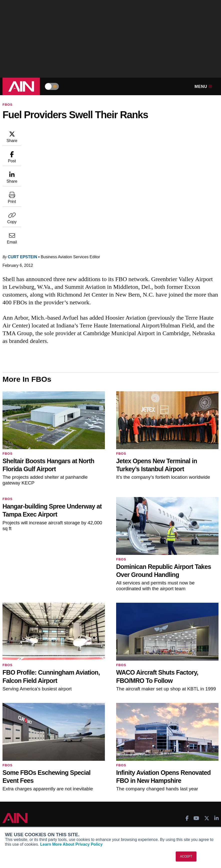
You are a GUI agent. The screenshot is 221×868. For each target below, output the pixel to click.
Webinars (163, 767)
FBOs (8, 105)
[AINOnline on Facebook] (187, 715)
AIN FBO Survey (23, 740)
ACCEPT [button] (186, 856)
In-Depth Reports (170, 753)
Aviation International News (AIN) (37, 747)
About (12, 809)
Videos (161, 760)
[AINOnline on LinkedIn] (216, 715)
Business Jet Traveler (28, 760)
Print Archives (167, 740)
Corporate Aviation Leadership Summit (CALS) (32, 776)
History (13, 822)
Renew (87, 753)
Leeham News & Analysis (31, 785)
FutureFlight (17, 767)
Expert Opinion (168, 747)
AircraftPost (20, 753)
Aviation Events (169, 780)
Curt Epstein (52, 133)
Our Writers (16, 816)
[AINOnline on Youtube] (196, 715)
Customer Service (96, 747)
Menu (203, 87)
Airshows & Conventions (176, 774)
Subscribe (90, 740)
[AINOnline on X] (207, 715)
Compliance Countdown (175, 787)
